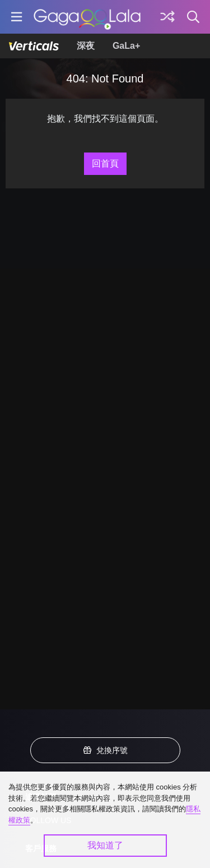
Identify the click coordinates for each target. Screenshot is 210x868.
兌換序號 (105, 750)
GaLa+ (126, 46)
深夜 (86, 46)
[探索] (167, 17)
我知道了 (105, 845)
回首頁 (105, 163)
